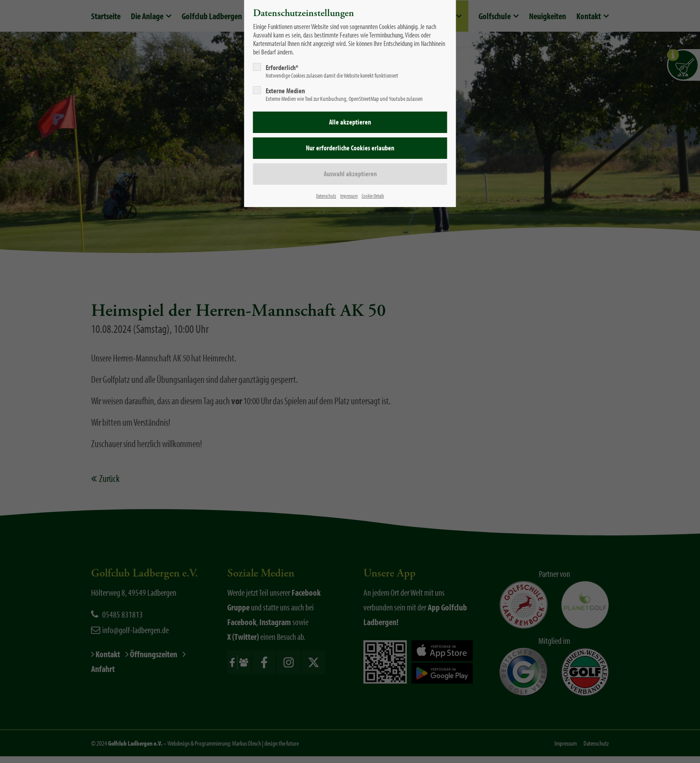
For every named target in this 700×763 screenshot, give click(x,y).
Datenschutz (326, 196)
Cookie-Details (373, 196)
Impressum (349, 196)
